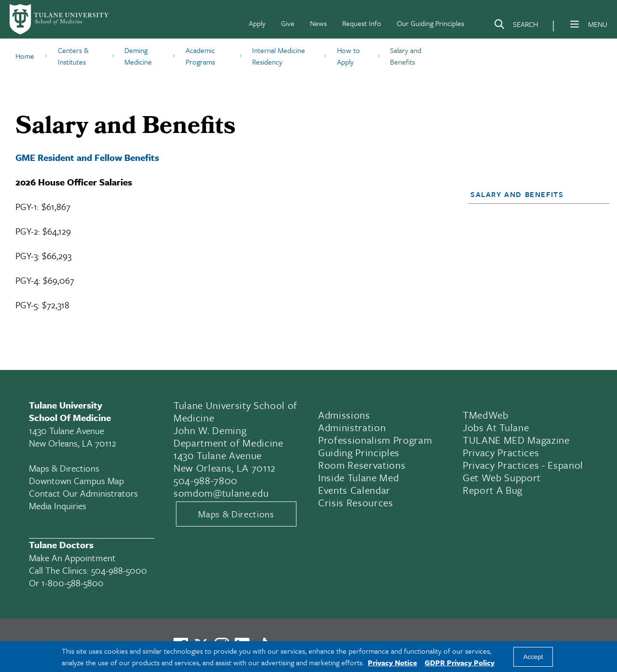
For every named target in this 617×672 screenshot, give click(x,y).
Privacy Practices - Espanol (523, 465)
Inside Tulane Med (358, 477)
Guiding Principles (359, 452)
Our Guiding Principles (430, 23)
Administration (352, 427)
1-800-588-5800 (73, 583)
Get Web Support (502, 477)
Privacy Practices (501, 452)
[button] (533, 194)
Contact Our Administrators (83, 493)
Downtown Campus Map (76, 481)
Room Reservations (362, 465)
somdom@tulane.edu (221, 493)
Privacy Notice (392, 662)
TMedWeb (486, 415)
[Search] (516, 26)
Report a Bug (493, 490)
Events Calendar (354, 490)
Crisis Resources (356, 502)
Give (288, 23)
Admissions (344, 415)
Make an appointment (72, 558)
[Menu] (575, 24)
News (318, 23)
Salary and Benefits (517, 194)
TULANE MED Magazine (516, 440)
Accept (533, 657)
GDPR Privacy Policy (460, 662)
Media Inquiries (58, 506)
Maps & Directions (64, 468)
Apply (257, 23)
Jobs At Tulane (496, 427)
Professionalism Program (375, 440)
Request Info (362, 23)
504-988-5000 (119, 570)
